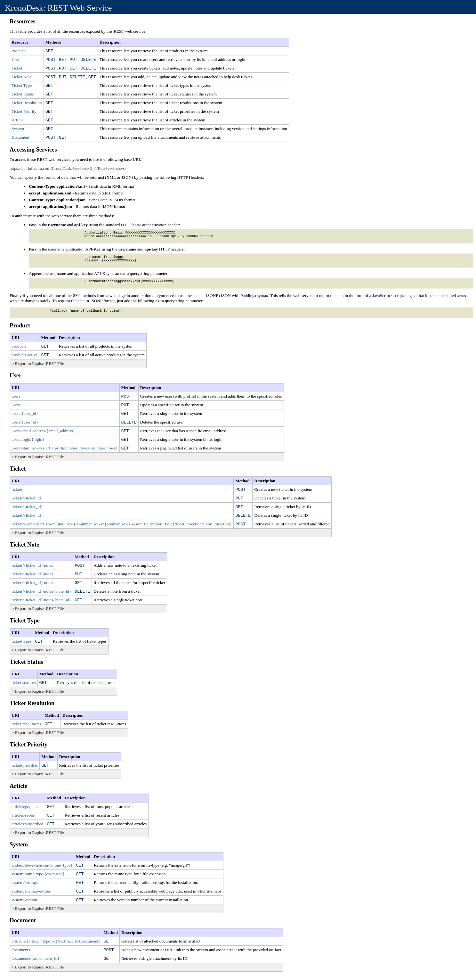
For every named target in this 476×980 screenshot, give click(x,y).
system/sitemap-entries (31, 891)
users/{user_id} (25, 413)
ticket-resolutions (26, 724)
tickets (17, 489)
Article (17, 120)
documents (21, 950)
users (16, 396)
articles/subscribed (27, 824)
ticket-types (21, 641)
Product (18, 51)
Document (20, 137)
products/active (24, 355)
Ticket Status (23, 94)
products (19, 346)
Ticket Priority (24, 111)
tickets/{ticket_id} (27, 498)
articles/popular (25, 807)
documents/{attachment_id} (36, 958)
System (18, 129)
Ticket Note (22, 77)
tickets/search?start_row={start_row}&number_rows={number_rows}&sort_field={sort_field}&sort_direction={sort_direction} (122, 524)
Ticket (17, 68)
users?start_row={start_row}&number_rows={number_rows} (65, 448)
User (16, 59)
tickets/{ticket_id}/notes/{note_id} (41, 591)
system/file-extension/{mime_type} (42, 865)
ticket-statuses (24, 683)
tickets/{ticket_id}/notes (32, 565)
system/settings (24, 882)
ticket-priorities (25, 765)
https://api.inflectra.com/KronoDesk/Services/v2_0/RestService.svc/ (68, 168)
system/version (24, 900)
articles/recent (24, 815)
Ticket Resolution (27, 103)
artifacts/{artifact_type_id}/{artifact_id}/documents (56, 941)
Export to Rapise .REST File (40, 363)
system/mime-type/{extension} (38, 874)
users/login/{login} (28, 439)
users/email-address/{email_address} (43, 431)
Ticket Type (22, 85)
